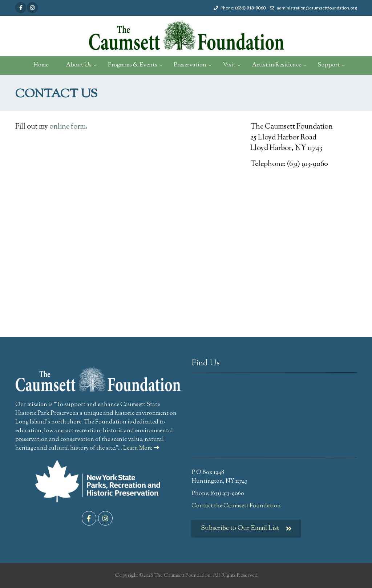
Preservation (190, 65)
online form (68, 127)
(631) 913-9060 (250, 8)
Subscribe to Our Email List (246, 529)
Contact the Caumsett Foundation (236, 506)
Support (329, 65)
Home (41, 65)
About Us (79, 65)
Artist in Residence (276, 65)
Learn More (141, 448)
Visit (229, 65)
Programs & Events (133, 65)
